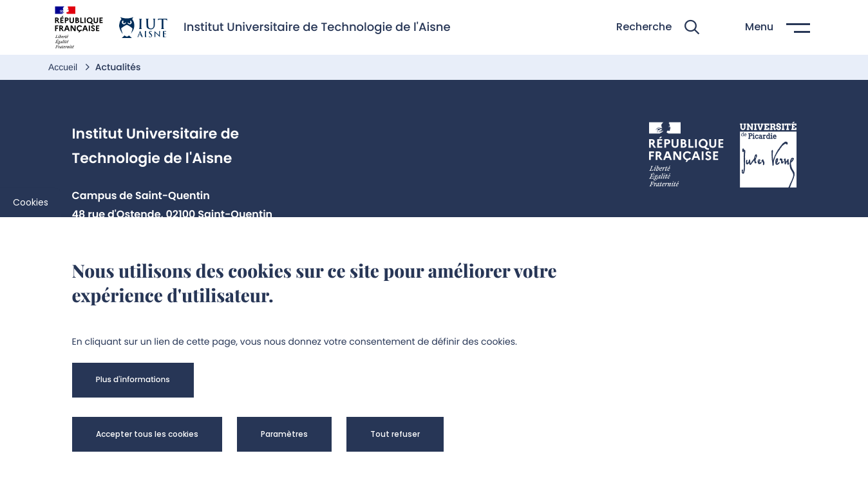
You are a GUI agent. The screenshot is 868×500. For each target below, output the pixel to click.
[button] (658, 27)
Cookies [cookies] (31, 202)
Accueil (64, 67)
